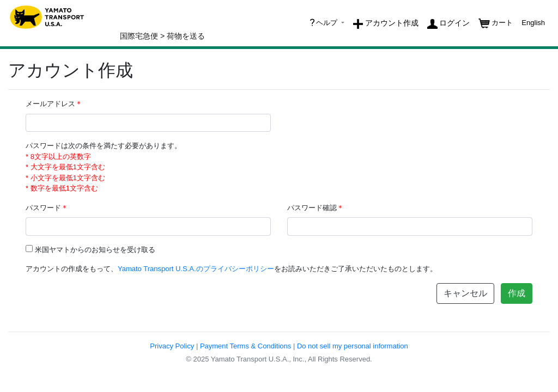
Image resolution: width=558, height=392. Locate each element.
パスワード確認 (316, 208)
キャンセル (465, 293)
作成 (517, 293)
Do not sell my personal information (353, 346)
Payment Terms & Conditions (245, 346)
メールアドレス (54, 104)
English (533, 23)
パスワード (47, 208)
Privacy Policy (172, 346)
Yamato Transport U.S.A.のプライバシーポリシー (196, 269)
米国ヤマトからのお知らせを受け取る (95, 250)
